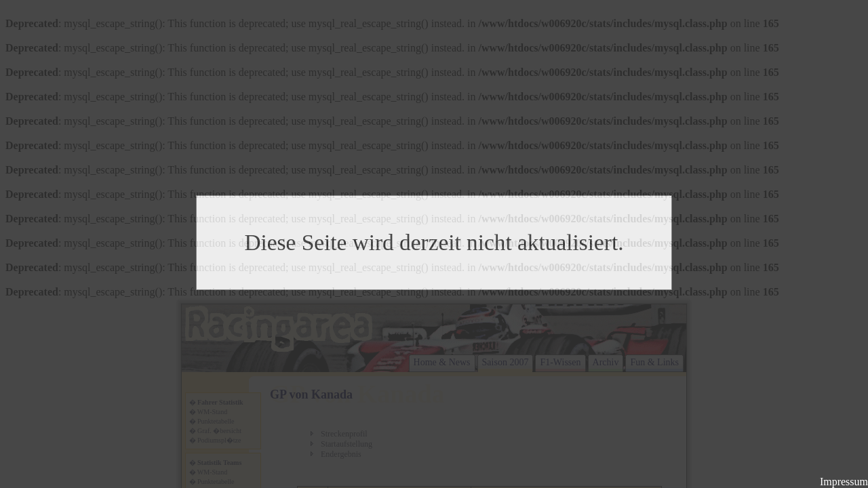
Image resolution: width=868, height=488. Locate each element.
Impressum (844, 482)
